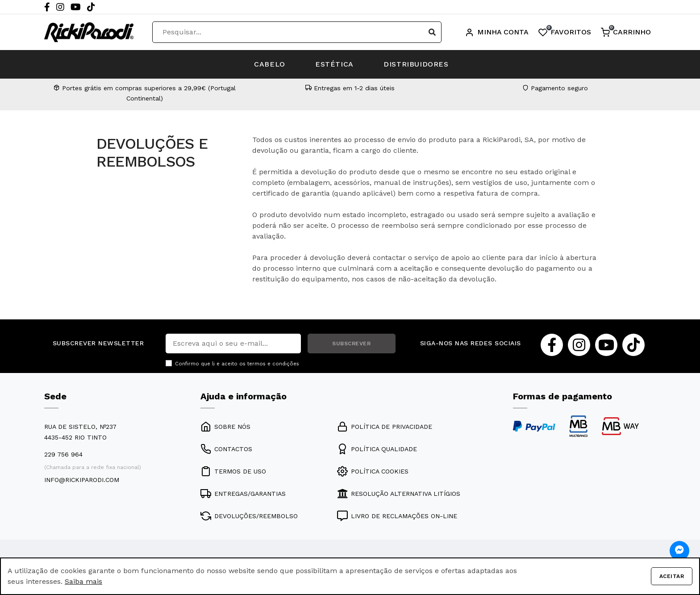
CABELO (269, 64)
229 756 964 (63, 454)
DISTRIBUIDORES (417, 64)
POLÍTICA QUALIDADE (377, 449)
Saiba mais (83, 581)
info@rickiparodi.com (82, 480)
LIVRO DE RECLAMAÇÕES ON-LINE (397, 516)
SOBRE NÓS (225, 427)
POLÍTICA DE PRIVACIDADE (385, 427)
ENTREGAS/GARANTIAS (243, 494)
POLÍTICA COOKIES (373, 471)
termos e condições (273, 364)
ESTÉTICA (334, 64)
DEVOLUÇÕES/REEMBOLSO (249, 516)
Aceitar (671, 576)
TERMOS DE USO (233, 471)
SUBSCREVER (351, 344)
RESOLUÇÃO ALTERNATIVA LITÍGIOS (399, 494)
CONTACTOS (226, 449)
